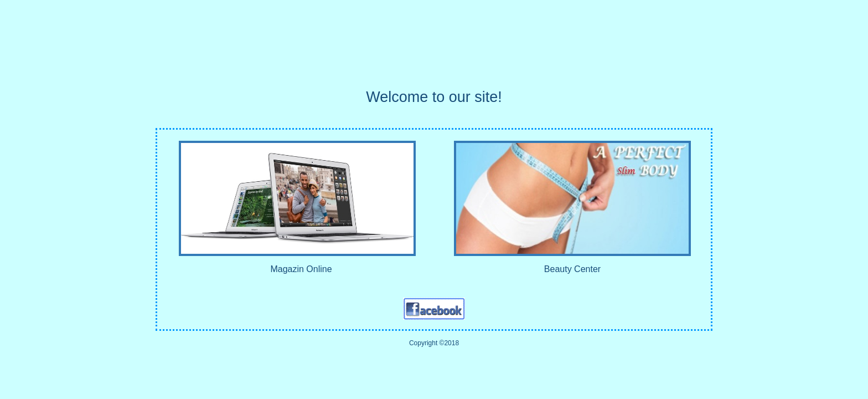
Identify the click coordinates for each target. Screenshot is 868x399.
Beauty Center (572, 269)
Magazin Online (301, 269)
